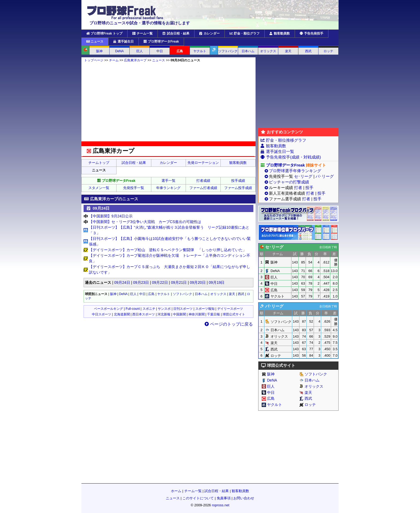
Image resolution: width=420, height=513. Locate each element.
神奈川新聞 (197, 314)
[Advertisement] (168, 102)
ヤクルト (200, 51)
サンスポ (164, 309)
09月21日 (179, 282)
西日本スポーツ (144, 314)
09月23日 (141, 282)
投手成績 (238, 181)
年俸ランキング (168, 188)
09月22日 (160, 282)
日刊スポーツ (183, 309)
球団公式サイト (234, 314)
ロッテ (328, 51)
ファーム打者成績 (203, 188)
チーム (114, 60)
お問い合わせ (244, 498)
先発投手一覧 (134, 188)
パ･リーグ (325, 176)
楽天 (288, 51)
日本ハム (248, 51)
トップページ (94, 60)
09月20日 (198, 282)
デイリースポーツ (230, 309)
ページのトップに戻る (229, 324)
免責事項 (224, 498)
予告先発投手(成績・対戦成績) (293, 157)
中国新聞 (179, 314)
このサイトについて (198, 498)
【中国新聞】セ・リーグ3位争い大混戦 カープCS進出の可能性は (145, 222)
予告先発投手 (312, 33)
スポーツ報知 (205, 309)
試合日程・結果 (176, 33)
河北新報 (164, 314)
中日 (160, 51)
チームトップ (99, 163)
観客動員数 (280, 33)
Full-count (133, 309)
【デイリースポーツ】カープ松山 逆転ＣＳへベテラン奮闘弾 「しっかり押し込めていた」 (168, 250)
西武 (308, 51)
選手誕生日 (123, 42)
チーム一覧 (142, 33)
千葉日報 (213, 314)
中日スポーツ (102, 314)
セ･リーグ (303, 176)
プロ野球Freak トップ (104, 33)
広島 (180, 51)
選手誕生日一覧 (280, 151)
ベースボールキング (108, 309)
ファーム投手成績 (238, 188)
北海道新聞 (122, 314)
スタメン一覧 (99, 188)
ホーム (176, 491)
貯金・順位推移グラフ (286, 140)
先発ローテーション (203, 163)
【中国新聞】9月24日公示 (111, 216)
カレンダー (209, 33)
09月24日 (122, 282)
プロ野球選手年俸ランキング (295, 171)
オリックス (268, 51)
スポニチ (149, 309)
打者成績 (203, 181)
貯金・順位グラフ (245, 33)
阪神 (99, 51)
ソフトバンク (228, 51)
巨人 (140, 51)
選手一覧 (168, 181)
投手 (309, 188)
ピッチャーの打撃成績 (289, 182)
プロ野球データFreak (161, 42)
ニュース (95, 42)
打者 (298, 188)
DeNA (119, 51)
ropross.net (221, 505)
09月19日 (217, 282)
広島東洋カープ (135, 60)
